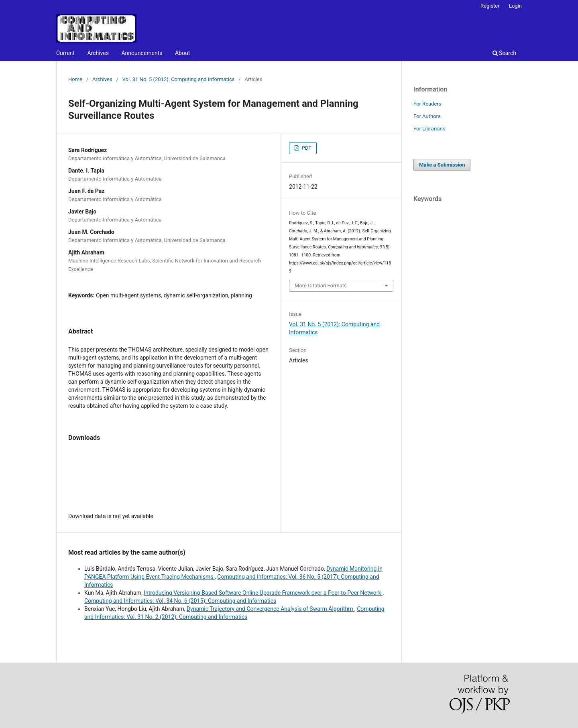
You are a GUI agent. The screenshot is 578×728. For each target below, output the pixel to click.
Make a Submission (442, 165)
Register (490, 6)
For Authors (427, 116)
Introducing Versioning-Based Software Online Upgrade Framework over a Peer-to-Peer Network (263, 593)
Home (75, 79)
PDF (306, 148)
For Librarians (429, 129)
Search (504, 53)
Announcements (142, 53)
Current (65, 53)
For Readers (427, 104)
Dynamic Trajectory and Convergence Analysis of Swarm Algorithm (271, 609)
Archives (98, 53)
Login (515, 6)
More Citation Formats (321, 286)
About (182, 53)
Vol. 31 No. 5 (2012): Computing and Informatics (179, 79)
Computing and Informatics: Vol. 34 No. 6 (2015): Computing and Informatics (180, 601)
